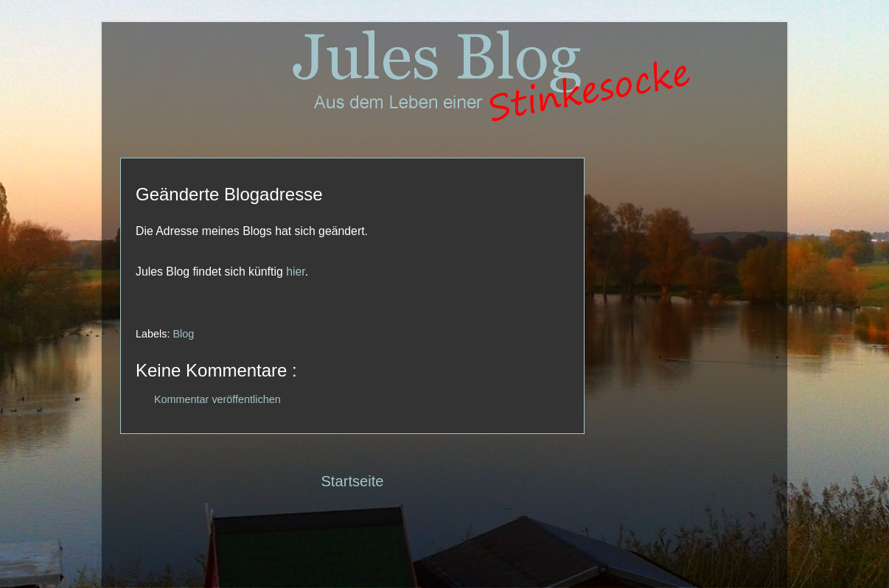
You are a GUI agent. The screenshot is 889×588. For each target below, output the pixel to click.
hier (296, 272)
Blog (183, 334)
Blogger (473, 559)
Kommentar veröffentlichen (217, 399)
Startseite (352, 481)
